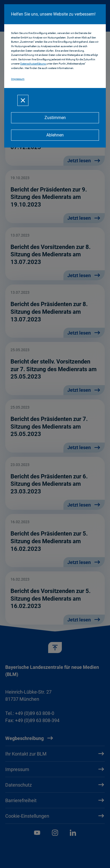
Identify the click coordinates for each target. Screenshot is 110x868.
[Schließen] (23, 100)
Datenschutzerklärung (33, 64)
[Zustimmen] (55, 118)
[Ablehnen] (55, 135)
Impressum (18, 79)
